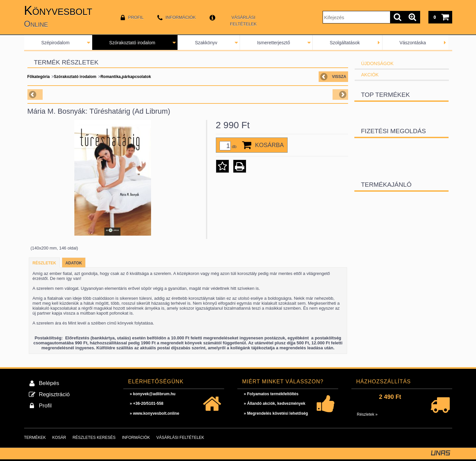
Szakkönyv (206, 43)
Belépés (49, 383)
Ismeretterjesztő (274, 43)
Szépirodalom (56, 43)
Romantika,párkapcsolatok (126, 77)
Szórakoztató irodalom (132, 43)
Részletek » (367, 414)
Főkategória (39, 77)
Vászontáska (413, 43)
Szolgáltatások (345, 43)
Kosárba (270, 145)
